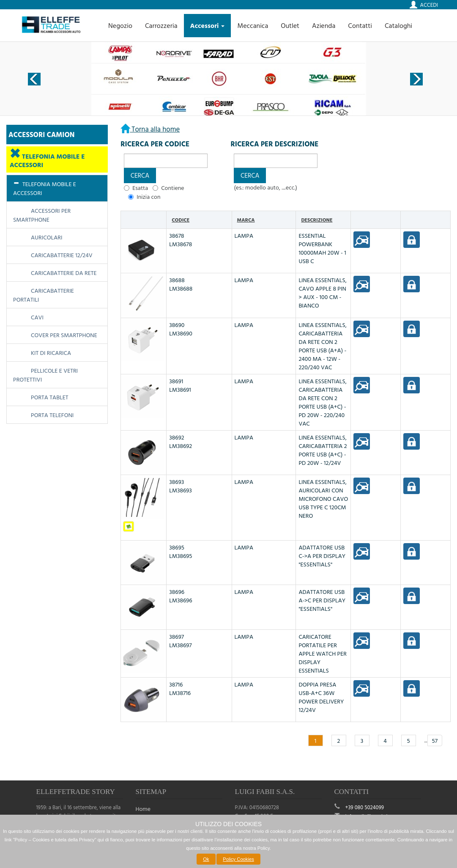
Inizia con (148, 197)
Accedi (429, 5)
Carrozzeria (161, 25)
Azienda (324, 25)
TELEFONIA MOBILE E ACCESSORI (47, 161)
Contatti (360, 25)
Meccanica (253, 25)
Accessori (208, 25)
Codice (181, 220)
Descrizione (317, 220)
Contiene (172, 188)
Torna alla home (155, 129)
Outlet (290, 25)
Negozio (120, 25)
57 (435, 740)
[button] (140, 175)
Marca (246, 220)
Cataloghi (398, 25)
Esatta (140, 188)
